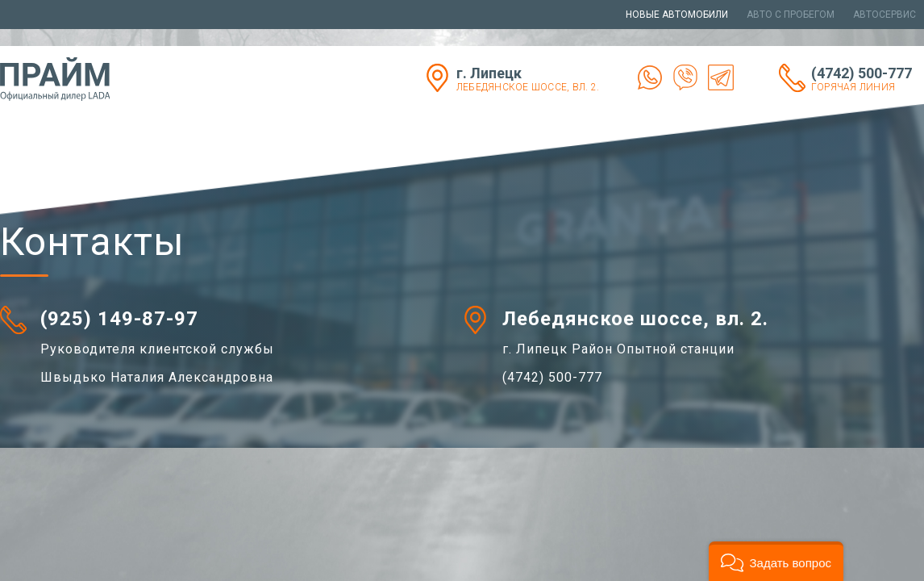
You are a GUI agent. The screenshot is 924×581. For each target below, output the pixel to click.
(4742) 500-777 (868, 79)
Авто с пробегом (791, 15)
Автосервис (884, 15)
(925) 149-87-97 (119, 319)
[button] (776, 561)
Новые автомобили (677, 15)
